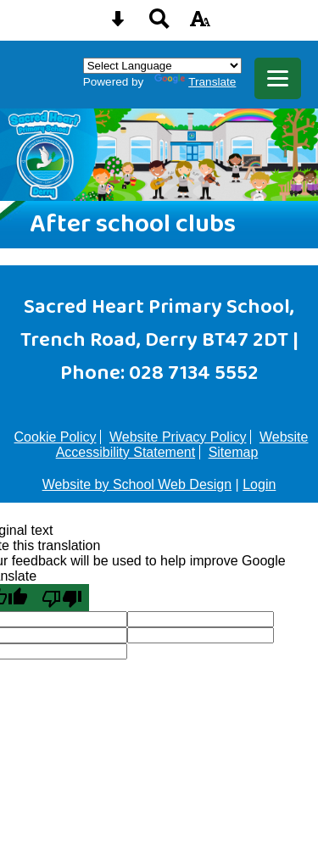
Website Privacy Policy (178, 437)
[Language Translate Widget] (162, 66)
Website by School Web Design (137, 484)
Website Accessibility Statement (182, 445)
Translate (195, 82)
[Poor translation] (62, 598)
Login (259, 484)
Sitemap (234, 452)
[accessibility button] (200, 24)
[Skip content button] (118, 24)
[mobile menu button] (278, 78)
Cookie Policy (56, 437)
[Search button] (159, 24)
